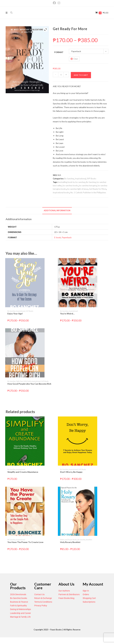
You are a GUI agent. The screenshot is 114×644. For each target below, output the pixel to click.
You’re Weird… (67, 314)
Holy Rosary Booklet (70, 542)
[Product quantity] (61, 75)
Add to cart (81, 75)
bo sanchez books (70, 186)
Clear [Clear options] (76, 59)
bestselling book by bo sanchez (72, 182)
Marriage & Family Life (20, 617)
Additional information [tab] (57, 211)
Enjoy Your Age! (15, 314)
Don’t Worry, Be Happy (71, 472)
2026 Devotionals (18, 594)
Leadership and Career (20, 613)
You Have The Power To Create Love (25, 542)
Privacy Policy (41, 606)
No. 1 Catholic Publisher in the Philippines (88, 193)
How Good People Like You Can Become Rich (29, 384)
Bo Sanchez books (19, 598)
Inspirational (80, 179)
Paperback (67, 237)
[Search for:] (10, 13)
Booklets (89, 540)
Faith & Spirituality (18, 606)
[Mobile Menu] (7, 13)
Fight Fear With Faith (23, 381)
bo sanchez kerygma (88, 186)
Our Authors (64, 591)
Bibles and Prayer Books (69, 540)
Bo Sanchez (69, 179)
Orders (86, 594)
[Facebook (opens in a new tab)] (55, 3)
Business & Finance (19, 602)
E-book (58, 237)
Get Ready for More (98, 189)
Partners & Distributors (69, 594)
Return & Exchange (43, 598)
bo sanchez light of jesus (78, 189)
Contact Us (39, 594)
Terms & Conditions (43, 602)
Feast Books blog (66, 598)
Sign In (86, 591)
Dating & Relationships (20, 609)
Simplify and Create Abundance (23, 472)
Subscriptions (89, 602)
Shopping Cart (89, 598)
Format (59, 52)
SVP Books (91, 179)
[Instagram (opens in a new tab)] (59, 3)
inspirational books (61, 193)
